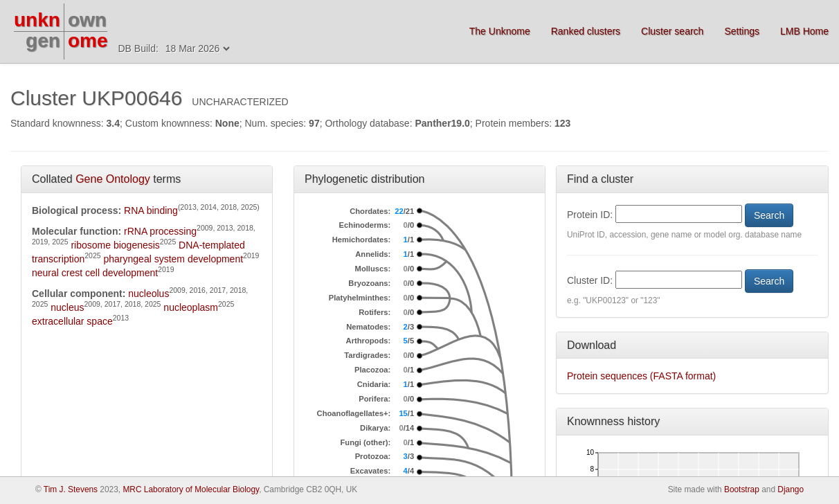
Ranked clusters (586, 31)
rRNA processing (160, 231)
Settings (742, 31)
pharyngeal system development (174, 259)
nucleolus (148, 294)
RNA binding (151, 210)
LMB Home (804, 31)
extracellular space (72, 321)
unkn (37, 20)
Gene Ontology (113, 179)
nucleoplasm (191, 307)
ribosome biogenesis (115, 245)
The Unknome (500, 31)
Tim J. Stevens (71, 489)
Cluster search (672, 31)
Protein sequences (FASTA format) (641, 376)
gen (43, 40)
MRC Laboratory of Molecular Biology (191, 489)
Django (791, 489)
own (87, 20)
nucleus (67, 307)
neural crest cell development (95, 273)
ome (88, 40)
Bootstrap (742, 489)
